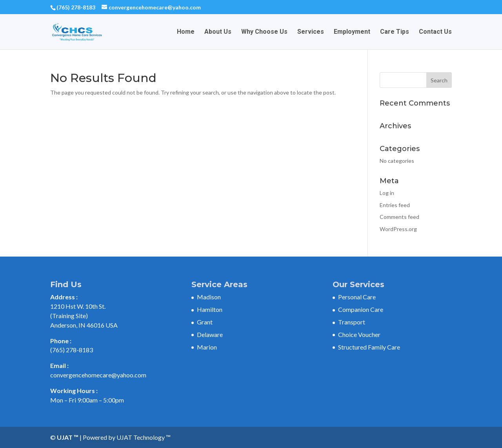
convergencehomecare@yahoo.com (98, 375)
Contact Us (435, 32)
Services (311, 32)
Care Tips (395, 32)
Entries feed (395, 205)
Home (186, 32)
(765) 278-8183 (76, 7)
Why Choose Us (264, 32)
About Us (218, 32)
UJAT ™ (68, 437)
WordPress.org (398, 229)
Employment (352, 32)
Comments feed (399, 217)
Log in (387, 193)
